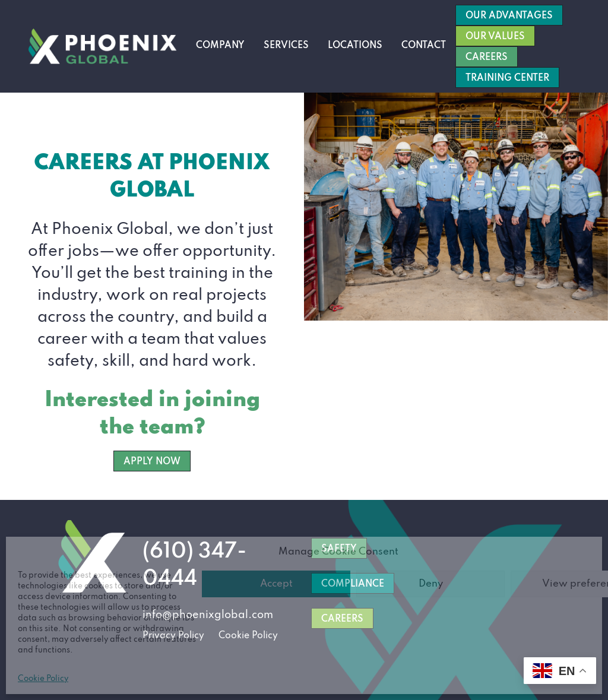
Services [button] (286, 46)
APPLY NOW (152, 462)
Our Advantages (509, 16)
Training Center (507, 78)
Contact (424, 46)
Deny (431, 584)
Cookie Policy (43, 679)
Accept (276, 584)
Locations (355, 46)
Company (220, 46)
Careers (487, 58)
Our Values (495, 37)
